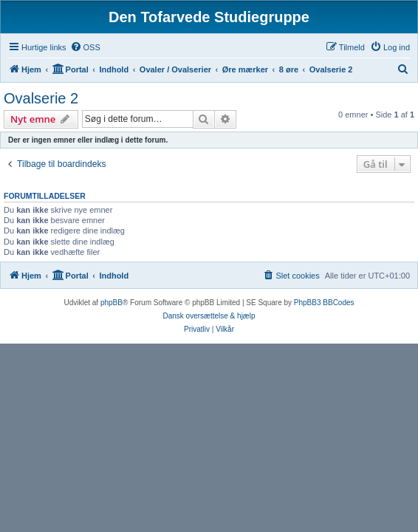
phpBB (112, 303)
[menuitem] (85, 47)
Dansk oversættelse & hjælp (209, 316)
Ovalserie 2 (41, 98)
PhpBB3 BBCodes (324, 303)
